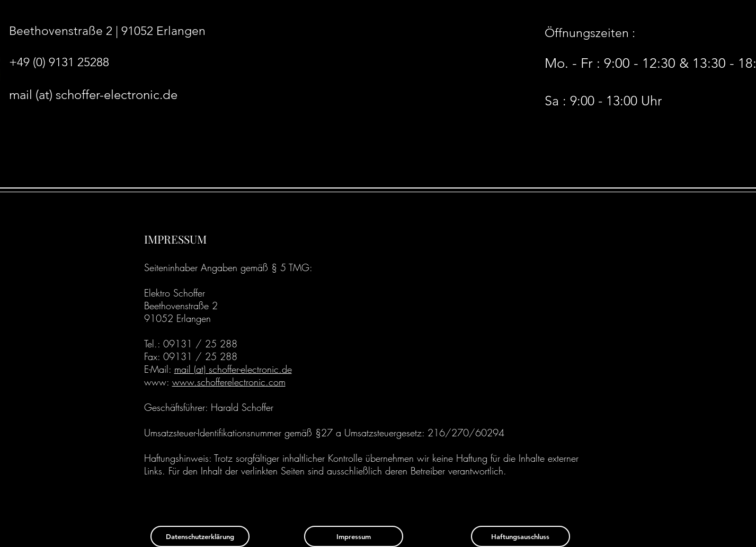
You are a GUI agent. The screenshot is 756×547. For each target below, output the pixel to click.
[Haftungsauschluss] (521, 536)
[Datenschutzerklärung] (200, 536)
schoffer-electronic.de (250, 369)
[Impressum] (354, 536)
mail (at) (192, 369)
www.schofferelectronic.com (229, 382)
